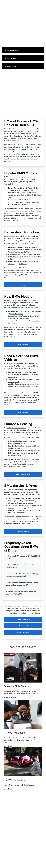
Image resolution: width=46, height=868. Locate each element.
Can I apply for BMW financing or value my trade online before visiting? (22, 575)
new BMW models (17, 314)
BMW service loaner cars (29, 402)
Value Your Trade (23, 626)
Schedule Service (23, 531)
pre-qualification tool (16, 448)
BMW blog (23, 264)
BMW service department (17, 490)
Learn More (8, 746)
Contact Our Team (23, 632)
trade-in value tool (35, 261)
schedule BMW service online (21, 516)
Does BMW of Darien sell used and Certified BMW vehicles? (23, 566)
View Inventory (23, 344)
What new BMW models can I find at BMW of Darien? (23, 557)
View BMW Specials (23, 619)
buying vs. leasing (34, 451)
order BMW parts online (17, 513)
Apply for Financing (23, 474)
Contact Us (23, 285)
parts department (32, 510)
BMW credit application (17, 443)
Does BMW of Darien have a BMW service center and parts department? (22, 584)
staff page (12, 264)
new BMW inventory (29, 208)
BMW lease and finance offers (19, 453)
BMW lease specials (15, 257)
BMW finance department (17, 428)
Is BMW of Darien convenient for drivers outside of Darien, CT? (21, 593)
